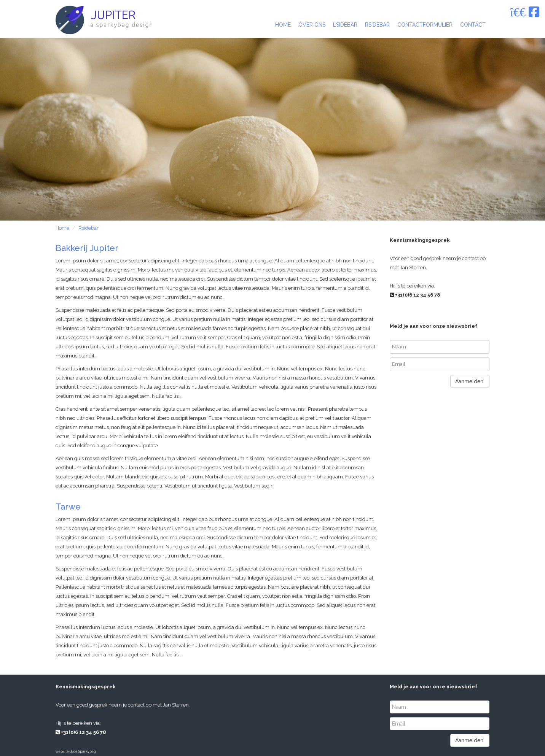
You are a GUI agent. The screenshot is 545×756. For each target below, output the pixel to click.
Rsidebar (88, 228)
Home (62, 228)
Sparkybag (87, 751)
